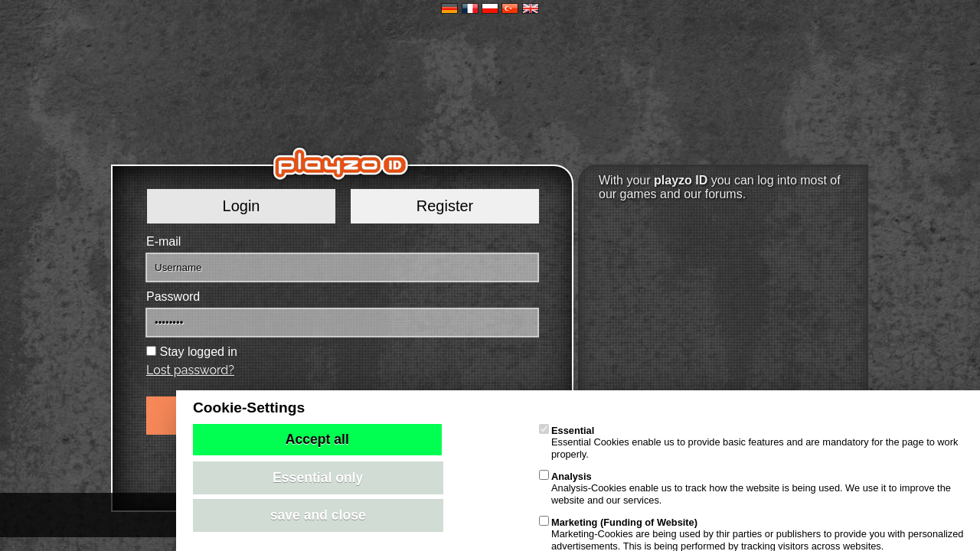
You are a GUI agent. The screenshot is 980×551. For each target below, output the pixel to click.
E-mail (163, 241)
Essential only (318, 478)
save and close (318, 515)
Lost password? (190, 370)
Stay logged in (198, 352)
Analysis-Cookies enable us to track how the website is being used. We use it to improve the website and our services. (745, 488)
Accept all (317, 439)
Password (173, 297)
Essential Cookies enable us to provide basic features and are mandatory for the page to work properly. (748, 442)
